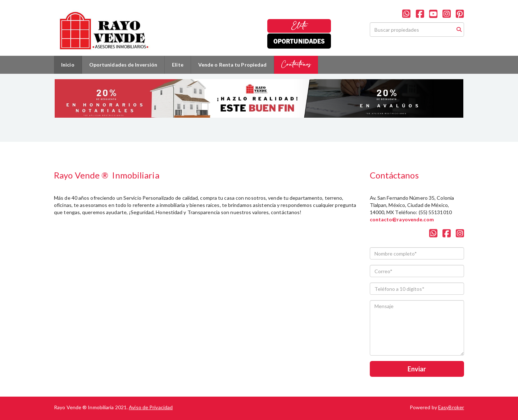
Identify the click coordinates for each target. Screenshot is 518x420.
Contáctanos (296, 65)
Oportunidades (299, 41)
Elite (299, 26)
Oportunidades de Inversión (123, 65)
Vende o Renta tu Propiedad (233, 65)
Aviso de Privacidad (151, 407)
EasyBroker (451, 407)
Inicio (68, 65)
